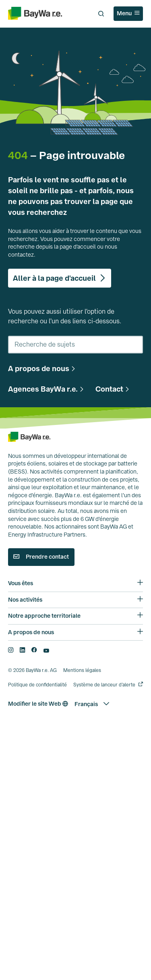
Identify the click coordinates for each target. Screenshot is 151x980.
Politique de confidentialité (37, 688)
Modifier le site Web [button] (38, 708)
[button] (43, 369)
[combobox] (75, 345)
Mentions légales (82, 674)
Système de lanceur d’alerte (104, 688)
